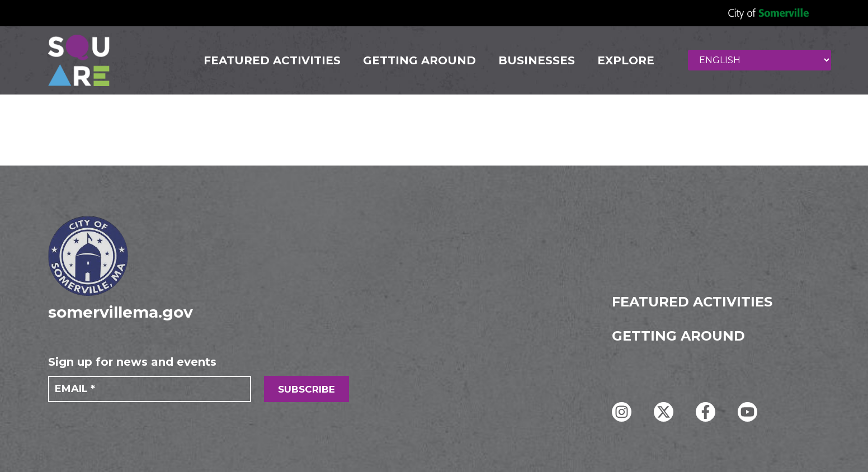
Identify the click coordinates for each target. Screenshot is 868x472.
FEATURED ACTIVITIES (272, 60)
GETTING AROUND (419, 60)
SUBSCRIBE (306, 389)
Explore (626, 60)
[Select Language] (759, 60)
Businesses (537, 60)
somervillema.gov (121, 312)
